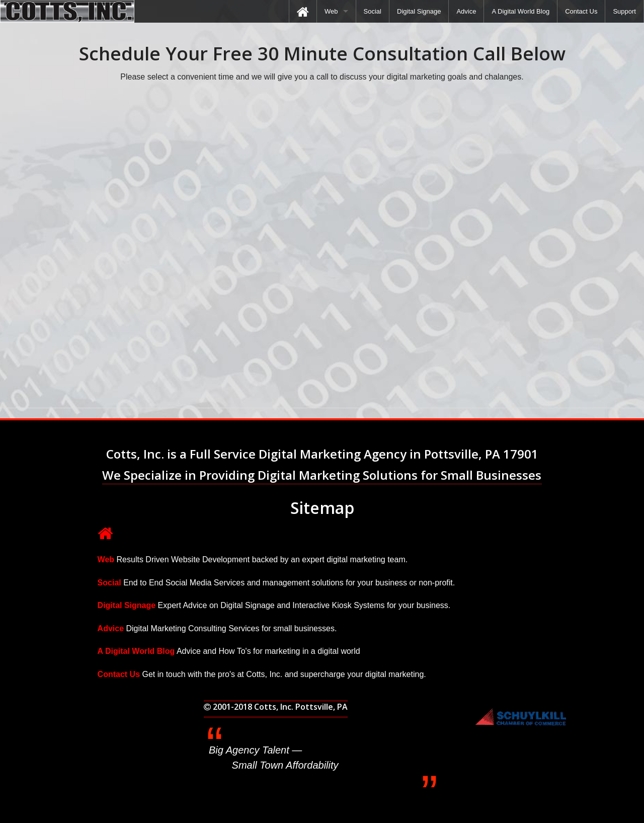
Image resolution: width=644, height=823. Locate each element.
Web (331, 11)
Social (373, 11)
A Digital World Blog (520, 11)
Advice (466, 11)
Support (624, 11)
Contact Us (581, 11)
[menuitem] (303, 11)
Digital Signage (419, 11)
